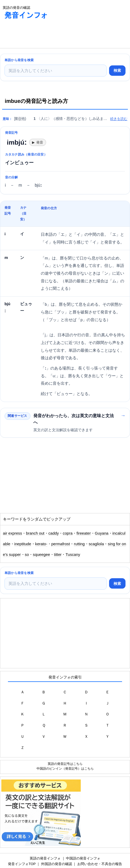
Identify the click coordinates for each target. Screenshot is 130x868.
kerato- (41, 544)
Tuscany (73, 555)
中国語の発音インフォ (83, 858)
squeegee (41, 555)
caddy (54, 533)
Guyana (102, 533)
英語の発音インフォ (45, 858)
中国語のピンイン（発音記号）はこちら (65, 768)
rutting (79, 544)
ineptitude (23, 544)
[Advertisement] (42, 35)
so (27, 555)
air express (12, 533)
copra (68, 533)
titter (58, 555)
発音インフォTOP (22, 864)
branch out (35, 533)
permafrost (61, 544)
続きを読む (119, 119)
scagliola (96, 544)
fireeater (84, 533)
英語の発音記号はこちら (65, 764)
